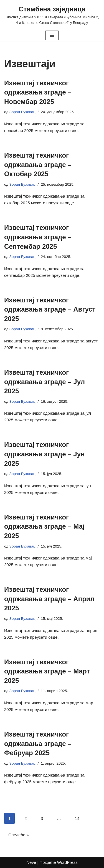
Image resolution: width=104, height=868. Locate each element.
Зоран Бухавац (22, 112)
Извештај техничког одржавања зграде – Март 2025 (47, 671)
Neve (31, 862)
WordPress (67, 862)
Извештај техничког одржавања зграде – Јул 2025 (45, 382)
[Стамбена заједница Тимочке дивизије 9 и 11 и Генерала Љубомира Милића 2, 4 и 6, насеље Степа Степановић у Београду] (52, 15)
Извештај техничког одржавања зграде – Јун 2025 (45, 454)
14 (77, 818)
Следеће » (19, 835)
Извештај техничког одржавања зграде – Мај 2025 (44, 526)
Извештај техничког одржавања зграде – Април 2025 (49, 599)
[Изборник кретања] (52, 35)
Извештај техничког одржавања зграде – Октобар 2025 (38, 165)
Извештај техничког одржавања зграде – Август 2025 (50, 309)
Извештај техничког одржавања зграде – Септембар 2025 (38, 237)
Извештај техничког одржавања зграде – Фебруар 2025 (38, 743)
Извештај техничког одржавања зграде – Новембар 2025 (38, 92)
